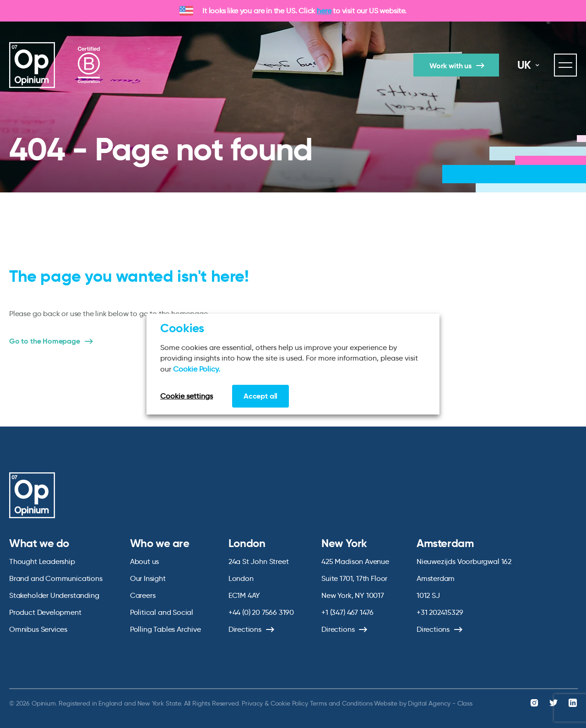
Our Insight (148, 578)
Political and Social (162, 612)
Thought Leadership (42, 561)
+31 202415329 (440, 612)
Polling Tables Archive (165, 629)
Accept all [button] (260, 396)
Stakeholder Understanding (54, 595)
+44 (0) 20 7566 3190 (261, 612)
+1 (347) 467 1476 (347, 612)
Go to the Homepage (45, 341)
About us (145, 561)
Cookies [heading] (182, 328)
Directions (245, 629)
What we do (39, 543)
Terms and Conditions (341, 703)
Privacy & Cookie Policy (275, 703)
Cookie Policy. (197, 369)
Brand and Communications (56, 578)
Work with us (450, 66)
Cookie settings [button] (187, 396)
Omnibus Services (38, 629)
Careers (143, 595)
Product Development (45, 612)
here (324, 11)
